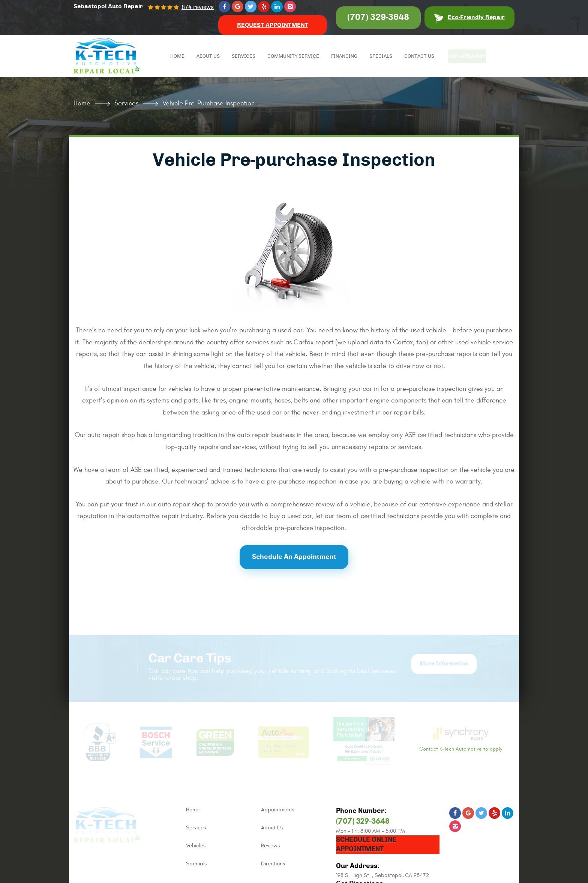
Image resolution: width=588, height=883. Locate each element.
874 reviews (198, 7)
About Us (209, 56)
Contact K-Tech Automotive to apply (461, 740)
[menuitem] (178, 56)
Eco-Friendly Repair (476, 17)
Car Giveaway (469, 56)
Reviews (270, 846)
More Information (444, 664)
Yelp (264, 7)
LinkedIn (277, 7)
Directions (273, 864)
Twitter (251, 7)
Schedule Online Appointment (366, 845)
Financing (345, 56)
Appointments (278, 810)
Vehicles (196, 846)
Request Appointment (273, 25)
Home (178, 56)
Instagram (290, 7)
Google (238, 7)
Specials (382, 56)
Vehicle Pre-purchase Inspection (208, 103)
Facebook (224, 7)
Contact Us (420, 56)
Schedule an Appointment (294, 557)
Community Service (294, 56)
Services (245, 56)
